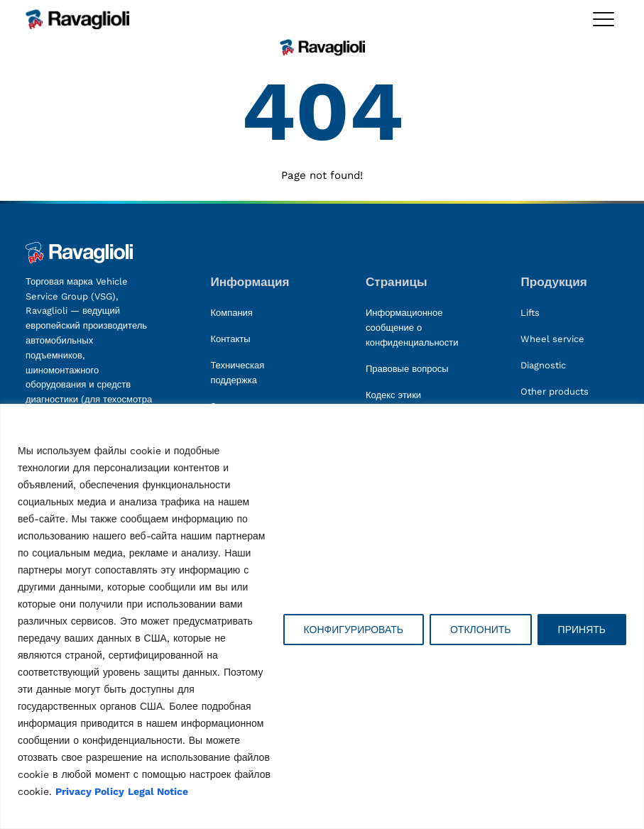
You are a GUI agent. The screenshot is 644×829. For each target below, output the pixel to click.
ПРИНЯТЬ (582, 630)
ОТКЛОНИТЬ (481, 630)
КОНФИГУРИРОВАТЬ (354, 630)
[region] (322, 616)
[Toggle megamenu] (604, 19)
